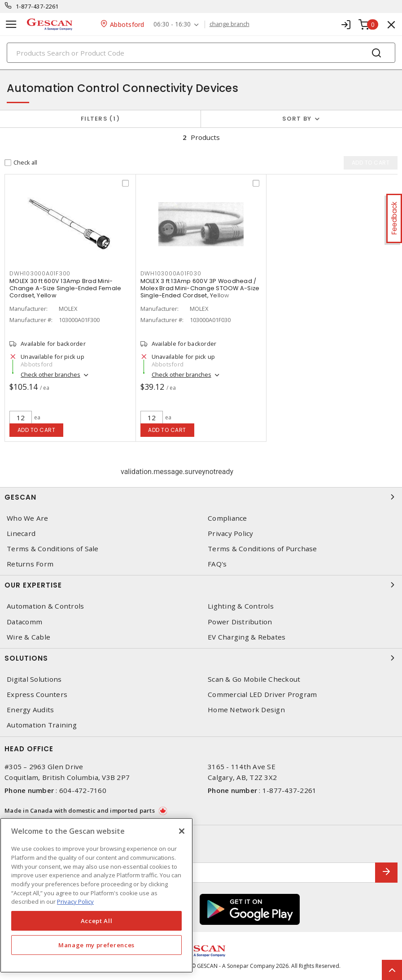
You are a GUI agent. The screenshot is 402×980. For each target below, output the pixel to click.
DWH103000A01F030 (171, 273)
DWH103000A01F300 (40, 273)
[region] (96, 895)
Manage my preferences (96, 945)
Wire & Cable (28, 637)
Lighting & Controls (241, 606)
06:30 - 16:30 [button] (172, 24)
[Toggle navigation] (11, 24)
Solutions (201, 658)
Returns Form (30, 564)
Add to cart (37, 430)
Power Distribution (240, 622)
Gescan (201, 497)
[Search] (201, 53)
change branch (229, 24)
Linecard (21, 534)
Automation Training (42, 725)
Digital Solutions (34, 679)
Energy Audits (30, 710)
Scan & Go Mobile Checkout (254, 679)
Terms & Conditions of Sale (53, 549)
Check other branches (50, 375)
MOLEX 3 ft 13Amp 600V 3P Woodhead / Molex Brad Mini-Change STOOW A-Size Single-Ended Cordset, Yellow (200, 288)
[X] (182, 831)
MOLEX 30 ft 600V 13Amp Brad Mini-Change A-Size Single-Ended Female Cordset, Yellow (65, 288)
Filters (100, 119)
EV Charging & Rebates (247, 637)
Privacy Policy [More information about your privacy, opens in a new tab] (75, 902)
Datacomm (24, 622)
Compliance (227, 518)
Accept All (97, 921)
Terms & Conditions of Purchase (262, 549)
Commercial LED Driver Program (262, 695)
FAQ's (217, 564)
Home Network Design (246, 710)
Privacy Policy (231, 534)
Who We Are (28, 518)
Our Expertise (201, 585)
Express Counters (37, 695)
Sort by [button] (297, 119)
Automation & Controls (45, 606)
